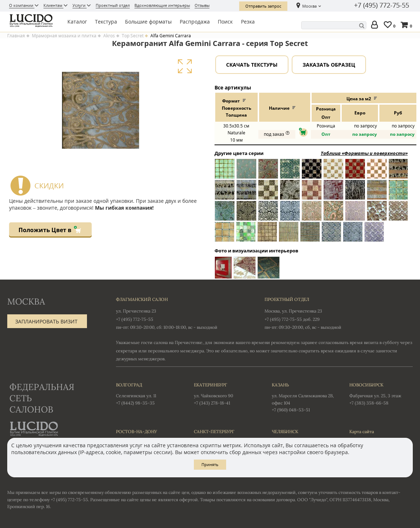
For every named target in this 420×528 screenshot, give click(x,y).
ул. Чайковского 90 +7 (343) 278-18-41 (226, 393)
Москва (309, 6)
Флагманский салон (142, 299)
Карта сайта (362, 431)
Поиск (225, 22)
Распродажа (195, 22)
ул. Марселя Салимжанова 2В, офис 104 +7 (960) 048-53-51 (303, 397)
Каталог (77, 22)
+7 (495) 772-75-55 (382, 5)
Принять (210, 464)
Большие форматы (148, 22)
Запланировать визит (46, 321)
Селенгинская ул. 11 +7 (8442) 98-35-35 (148, 393)
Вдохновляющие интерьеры (162, 5)
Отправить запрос (263, 6)
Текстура (106, 22)
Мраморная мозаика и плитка (64, 36)
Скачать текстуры (252, 65)
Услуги (80, 5)
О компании (22, 5)
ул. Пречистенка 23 (136, 311)
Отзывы (202, 5)
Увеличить (185, 66)
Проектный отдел (113, 5)
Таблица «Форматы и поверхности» (364, 153)
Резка (248, 22)
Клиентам (53, 5)
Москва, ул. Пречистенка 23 (293, 311)
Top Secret (133, 36)
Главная (16, 36)
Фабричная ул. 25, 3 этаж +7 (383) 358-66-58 (381, 393)
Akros (109, 36)
